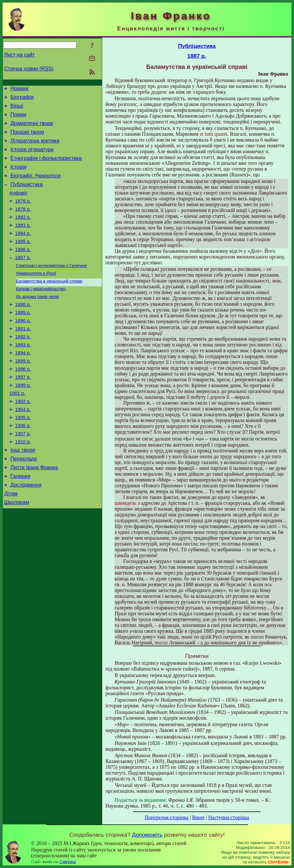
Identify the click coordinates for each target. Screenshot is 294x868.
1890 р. (23, 347)
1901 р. (17, 429)
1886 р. (23, 269)
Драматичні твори (32, 128)
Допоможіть (147, 835)
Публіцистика (27, 196)
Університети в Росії (36, 295)
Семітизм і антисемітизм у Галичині (51, 286)
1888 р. (23, 329)
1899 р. (23, 419)
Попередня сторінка (167, 817)
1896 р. (23, 401)
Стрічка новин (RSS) (29, 69)
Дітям (11, 540)
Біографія (22, 99)
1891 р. (23, 356)
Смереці (68, 862)
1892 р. (23, 365)
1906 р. (23, 465)
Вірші (17, 109)
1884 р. (23, 251)
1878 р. (23, 224)
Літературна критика (35, 148)
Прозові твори (27, 138)
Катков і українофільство (41, 312)
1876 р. (23, 215)
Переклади (24, 502)
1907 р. (23, 474)
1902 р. (23, 438)
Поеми (18, 118)
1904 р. (23, 447)
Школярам (17, 550)
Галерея (20, 521)
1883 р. (23, 242)
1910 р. (23, 483)
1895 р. (23, 392)
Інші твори (23, 492)
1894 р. (23, 383)
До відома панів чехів (37, 320)
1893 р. (23, 374)
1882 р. (23, 233)
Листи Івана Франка (34, 511)
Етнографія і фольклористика (46, 167)
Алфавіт (18, 206)
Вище (198, 817)
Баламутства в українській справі (49, 303)
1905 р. (23, 456)
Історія (18, 177)
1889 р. (23, 338)
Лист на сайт (20, 55)
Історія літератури (32, 157)
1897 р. (23, 410)
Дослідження (26, 531)
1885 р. (23, 260)
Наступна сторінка (229, 817)
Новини (19, 89)
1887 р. (23, 278)
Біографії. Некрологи (35, 186)
